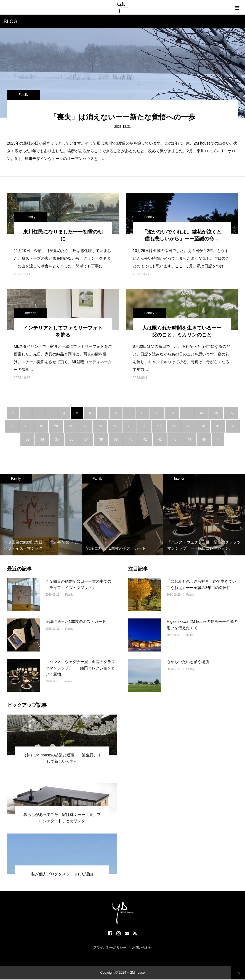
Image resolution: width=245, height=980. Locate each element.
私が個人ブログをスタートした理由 (62, 874)
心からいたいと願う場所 (188, 662)
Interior (30, 313)
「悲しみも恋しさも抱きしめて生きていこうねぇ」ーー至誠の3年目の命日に (201, 584)
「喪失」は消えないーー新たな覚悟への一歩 (122, 117)
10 (143, 413)
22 (85, 426)
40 (130, 439)
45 (204, 439)
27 (159, 426)
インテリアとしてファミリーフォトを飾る (63, 331)
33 (27, 439)
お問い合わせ (142, 948)
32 (233, 426)
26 (144, 426)
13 (187, 413)
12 (172, 413)
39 (116, 439)
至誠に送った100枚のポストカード (76, 621)
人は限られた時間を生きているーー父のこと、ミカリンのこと (182, 331)
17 (12, 426)
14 (201, 413)
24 (115, 426)
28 (174, 426)
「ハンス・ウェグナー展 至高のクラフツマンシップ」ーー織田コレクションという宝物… (80, 668)
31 (218, 426)
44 (189, 439)
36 (72, 439)
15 (216, 413)
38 (101, 439)
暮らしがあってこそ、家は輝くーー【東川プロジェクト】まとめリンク (62, 818)
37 (86, 439)
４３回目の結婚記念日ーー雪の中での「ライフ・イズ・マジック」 (78, 584)
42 (160, 439)
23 (100, 426)
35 (57, 439)
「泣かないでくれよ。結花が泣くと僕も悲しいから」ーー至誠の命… (182, 235)
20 (56, 426)
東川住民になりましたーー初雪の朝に (63, 235)
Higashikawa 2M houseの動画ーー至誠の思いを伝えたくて (202, 625)
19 (41, 426)
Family (23, 95)
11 (157, 413)
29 (188, 426)
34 (42, 439)
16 (231, 413)
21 (71, 426)
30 (203, 426)
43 (175, 439)
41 (145, 439)
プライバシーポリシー (110, 948)
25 (130, 426)
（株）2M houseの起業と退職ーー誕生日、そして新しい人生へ (62, 758)
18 (26, 426)
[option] (41, 515)
